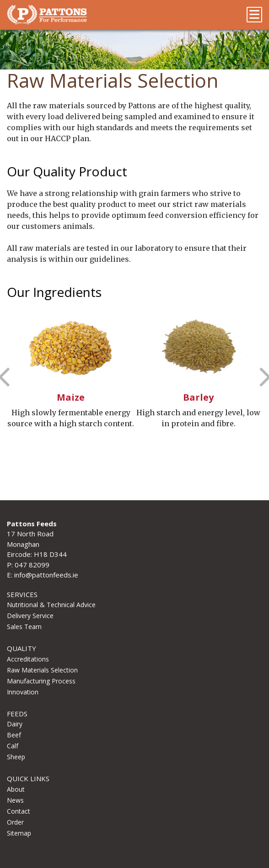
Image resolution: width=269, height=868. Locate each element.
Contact (19, 811)
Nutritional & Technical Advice (51, 605)
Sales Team (24, 627)
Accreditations (28, 659)
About (16, 789)
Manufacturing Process (41, 681)
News (15, 800)
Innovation (23, 692)
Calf (13, 746)
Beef (14, 735)
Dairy (15, 724)
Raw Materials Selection (42, 670)
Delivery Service (30, 616)
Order (15, 822)
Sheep (16, 757)
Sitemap (19, 833)
